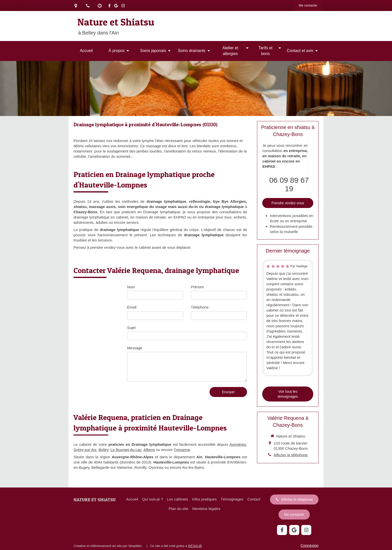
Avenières (238, 444)
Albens (149, 450)
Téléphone (200, 307)
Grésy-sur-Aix (85, 450)
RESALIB (195, 546)
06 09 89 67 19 (289, 184)
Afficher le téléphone (291, 455)
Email (132, 307)
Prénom (197, 287)
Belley (103, 450)
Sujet (131, 328)
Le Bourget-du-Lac (126, 450)
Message (135, 348)
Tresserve (182, 450)
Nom (131, 287)
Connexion (309, 545)
